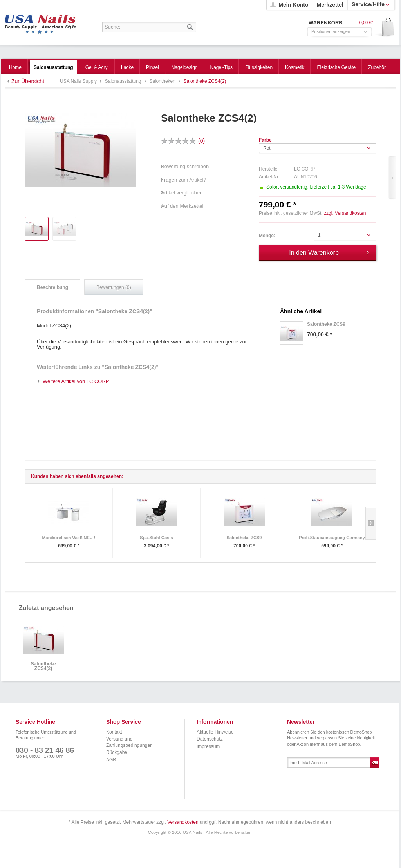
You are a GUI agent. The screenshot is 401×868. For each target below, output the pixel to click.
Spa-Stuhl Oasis (156, 538)
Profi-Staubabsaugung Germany (332, 538)
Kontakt (114, 732)
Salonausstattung (124, 81)
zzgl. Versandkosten (345, 213)
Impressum (208, 746)
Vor (392, 178)
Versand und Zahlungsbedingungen (129, 742)
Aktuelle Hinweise (215, 732)
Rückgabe (117, 752)
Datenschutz (210, 739)
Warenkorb (385, 28)
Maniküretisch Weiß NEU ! (69, 538)
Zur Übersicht (28, 81)
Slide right (371, 523)
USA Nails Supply (41, 22)
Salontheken (163, 81)
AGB (111, 760)
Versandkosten (183, 822)
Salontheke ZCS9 (244, 538)
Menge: (267, 236)
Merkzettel (330, 5)
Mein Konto (293, 5)
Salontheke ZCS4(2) (43, 666)
